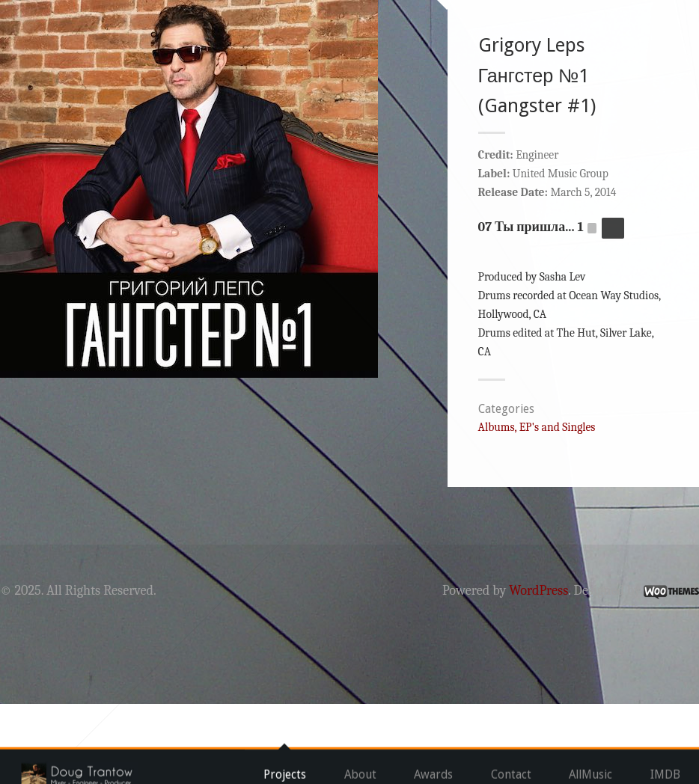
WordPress (503, 671)
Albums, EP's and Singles (526, 507)
